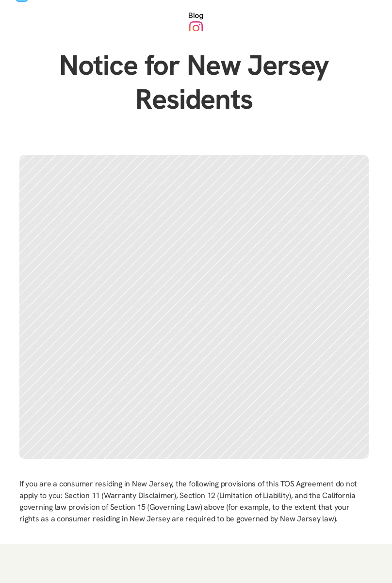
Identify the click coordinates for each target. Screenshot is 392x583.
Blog (196, 15)
